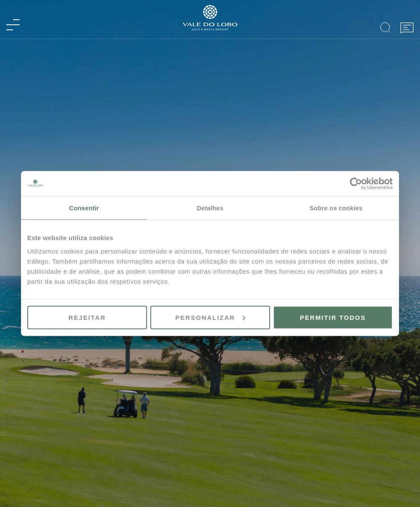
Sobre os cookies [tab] (336, 208)
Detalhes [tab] (210, 208)
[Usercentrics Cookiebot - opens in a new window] (356, 184)
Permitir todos (333, 317)
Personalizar (210, 317)
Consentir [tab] (84, 208)
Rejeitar (87, 317)
